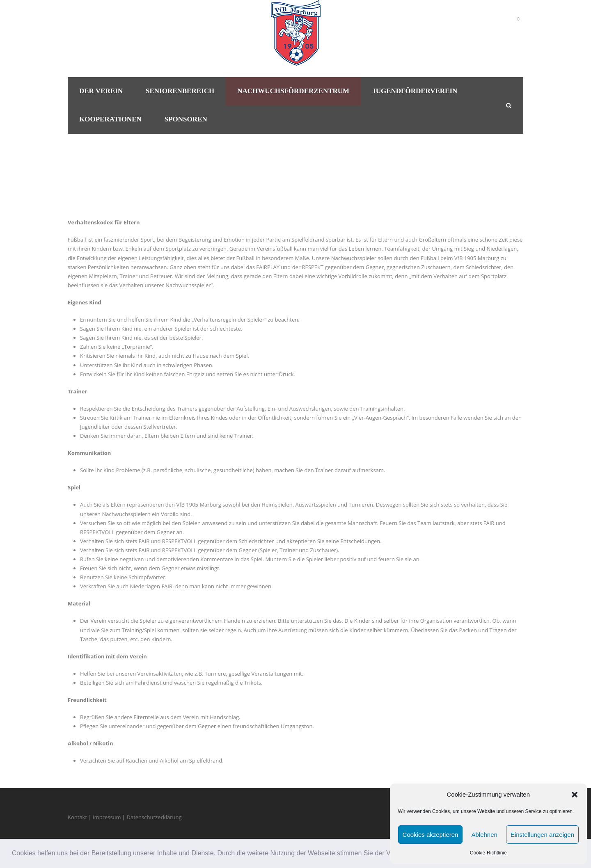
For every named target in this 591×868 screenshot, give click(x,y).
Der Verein (101, 91)
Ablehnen (484, 835)
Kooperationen (110, 119)
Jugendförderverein (415, 91)
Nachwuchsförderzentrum (293, 91)
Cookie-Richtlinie (488, 853)
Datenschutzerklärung (154, 817)
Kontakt (77, 817)
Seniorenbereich (180, 91)
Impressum (107, 817)
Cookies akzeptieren (431, 835)
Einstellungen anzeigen (542, 835)
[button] (575, 795)
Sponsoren (186, 119)
